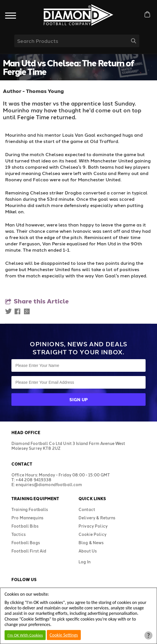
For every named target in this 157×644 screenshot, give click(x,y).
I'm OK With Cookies (25, 635)
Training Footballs (30, 509)
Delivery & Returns (97, 518)
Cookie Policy (92, 534)
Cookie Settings (64, 635)
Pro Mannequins (27, 518)
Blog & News (91, 543)
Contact (87, 509)
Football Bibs (25, 526)
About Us (88, 551)
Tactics (19, 534)
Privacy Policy (93, 526)
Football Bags (26, 543)
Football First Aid (29, 551)
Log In (84, 562)
